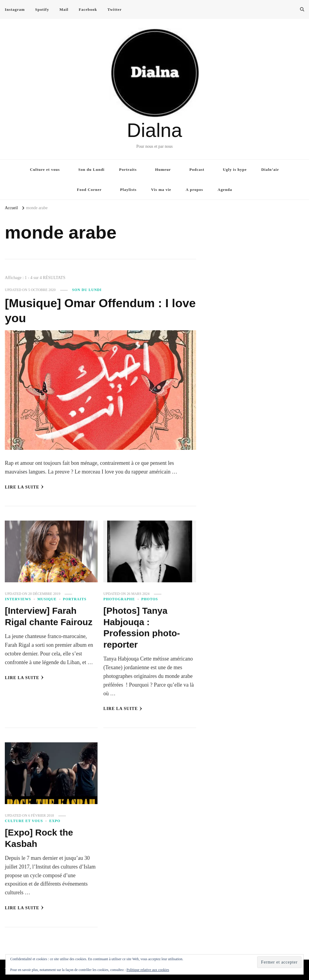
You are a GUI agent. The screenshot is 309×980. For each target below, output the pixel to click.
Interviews (18, 599)
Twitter (115, 9)
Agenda (225, 190)
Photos (150, 599)
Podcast (197, 169)
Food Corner (89, 190)
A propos (194, 190)
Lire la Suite (24, 487)
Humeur (163, 169)
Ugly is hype (235, 169)
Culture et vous (45, 169)
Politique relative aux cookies (148, 970)
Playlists (128, 190)
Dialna (154, 130)
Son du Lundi (91, 169)
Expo (55, 821)
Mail (64, 9)
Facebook (88, 9)
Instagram (15, 9)
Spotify (42, 9)
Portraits (128, 169)
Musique (47, 599)
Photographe (119, 599)
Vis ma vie (161, 190)
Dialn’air (270, 169)
